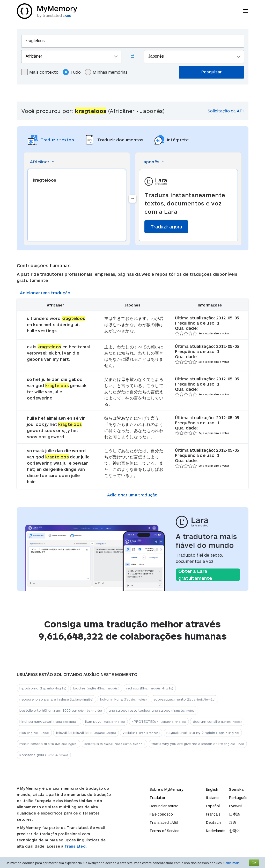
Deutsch (213, 822)
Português (238, 798)
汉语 (233, 822)
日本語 (234, 814)
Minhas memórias (106, 72)
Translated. (76, 846)
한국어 (234, 831)
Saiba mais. (232, 863)
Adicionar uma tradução (45, 293)
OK (254, 863)
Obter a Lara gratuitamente (195, 575)
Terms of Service (164, 831)
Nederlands (216, 831)
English (212, 789)
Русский (236, 806)
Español (213, 806)
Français (213, 814)
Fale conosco (161, 814)
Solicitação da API (226, 111)
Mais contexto (40, 72)
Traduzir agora (166, 227)
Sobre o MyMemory (166, 789)
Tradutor (157, 798)
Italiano (212, 798)
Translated (164, 822)
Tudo (72, 72)
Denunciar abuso (164, 806)
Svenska (236, 789)
